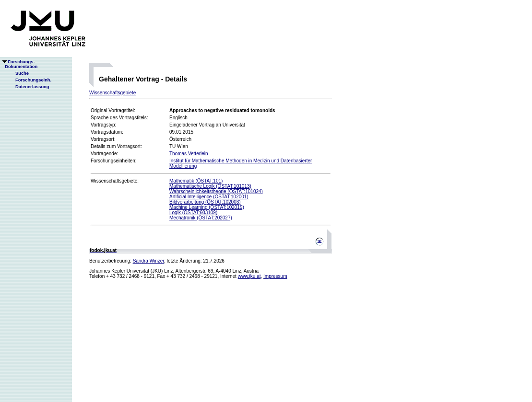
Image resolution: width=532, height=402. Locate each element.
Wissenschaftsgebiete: (115, 181)
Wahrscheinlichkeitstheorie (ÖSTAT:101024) (216, 191)
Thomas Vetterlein (189, 154)
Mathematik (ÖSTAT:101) (196, 181)
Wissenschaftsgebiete (112, 93)
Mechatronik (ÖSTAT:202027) (201, 218)
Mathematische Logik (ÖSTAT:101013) (210, 186)
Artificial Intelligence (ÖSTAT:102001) (209, 197)
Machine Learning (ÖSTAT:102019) (207, 207)
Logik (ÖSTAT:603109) (193, 212)
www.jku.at (249, 276)
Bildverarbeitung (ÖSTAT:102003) (205, 202)
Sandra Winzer (149, 261)
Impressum (275, 276)
